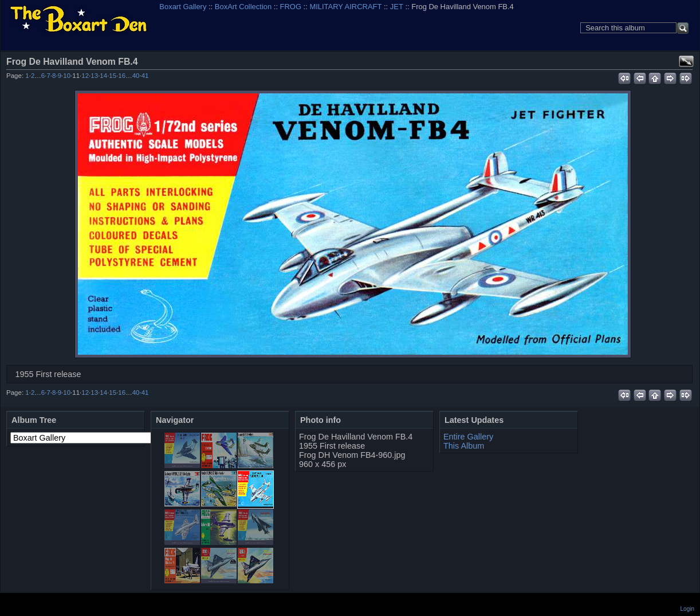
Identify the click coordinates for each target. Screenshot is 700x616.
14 (103, 76)
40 (136, 76)
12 (85, 76)
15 (113, 76)
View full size (686, 61)
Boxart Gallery (183, 7)
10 (67, 76)
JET (397, 7)
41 (145, 76)
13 (94, 76)
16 (122, 76)
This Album (464, 446)
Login (687, 609)
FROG (291, 7)
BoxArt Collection (243, 7)
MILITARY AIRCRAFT (345, 7)
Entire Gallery (468, 437)
